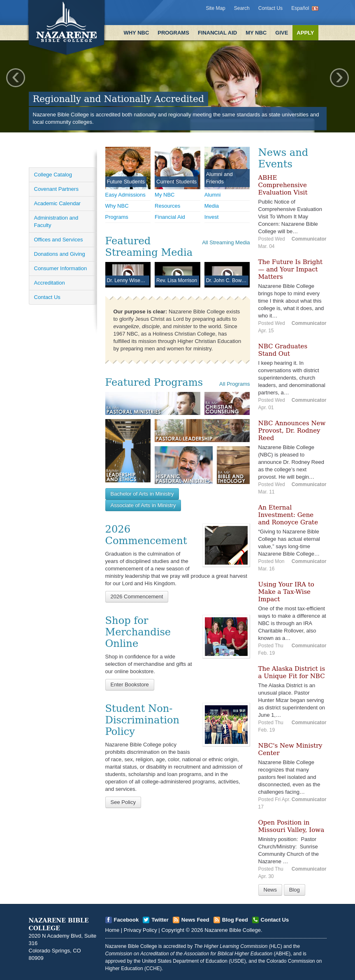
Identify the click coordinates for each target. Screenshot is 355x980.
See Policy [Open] (123, 802)
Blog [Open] (295, 890)
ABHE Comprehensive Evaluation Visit (283, 185)
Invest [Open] (212, 217)
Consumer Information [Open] (61, 268)
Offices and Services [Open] (59, 240)
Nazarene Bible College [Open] (233, 930)
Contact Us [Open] (47, 297)
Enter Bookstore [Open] (130, 685)
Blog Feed (235, 920)
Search (242, 8)
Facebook (126, 920)
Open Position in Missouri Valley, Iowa (291, 826)
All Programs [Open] (234, 384)
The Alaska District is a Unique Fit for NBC (292, 672)
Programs (173, 33)
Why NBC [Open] (117, 206)
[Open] (226, 545)
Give (282, 33)
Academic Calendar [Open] (57, 203)
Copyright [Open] (173, 930)
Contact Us (270, 8)
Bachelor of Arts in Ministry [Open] (142, 494)
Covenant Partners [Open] (56, 189)
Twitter (160, 920)
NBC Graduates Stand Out (283, 350)
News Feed (195, 920)
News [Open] (270, 890)
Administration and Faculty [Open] (56, 221)
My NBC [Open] (165, 195)
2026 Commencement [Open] (137, 597)
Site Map (215, 8)
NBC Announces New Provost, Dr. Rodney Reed (292, 431)
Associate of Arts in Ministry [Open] (143, 505)
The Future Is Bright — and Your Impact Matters (291, 269)
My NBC (256, 33)
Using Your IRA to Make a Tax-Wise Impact (286, 592)
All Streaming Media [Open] (226, 242)
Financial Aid (217, 33)
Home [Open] (113, 930)
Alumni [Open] (213, 195)
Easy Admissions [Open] (125, 195)
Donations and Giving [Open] (60, 254)
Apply (305, 33)
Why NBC (136, 33)
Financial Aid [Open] (170, 217)
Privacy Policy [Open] (140, 930)
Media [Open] (212, 206)
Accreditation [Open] (50, 283)
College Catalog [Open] (53, 175)
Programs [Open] (117, 217)
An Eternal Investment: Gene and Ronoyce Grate (288, 515)
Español (300, 8)
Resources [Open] (167, 206)
